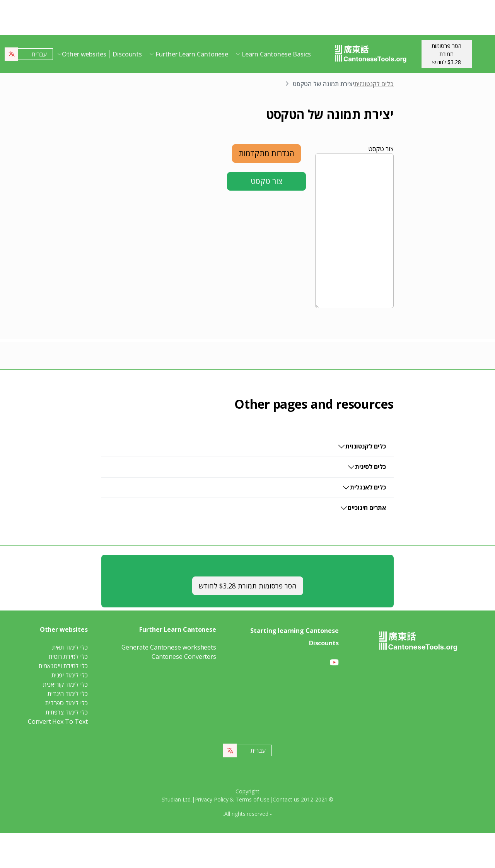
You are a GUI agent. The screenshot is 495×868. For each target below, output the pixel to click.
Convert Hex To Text (58, 721)
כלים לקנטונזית (374, 84)
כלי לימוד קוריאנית (65, 684)
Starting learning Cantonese (294, 631)
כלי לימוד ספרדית (67, 703)
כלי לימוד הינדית (68, 694)
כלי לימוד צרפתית (67, 712)
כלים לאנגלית (368, 487)
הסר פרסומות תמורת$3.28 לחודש (446, 54)
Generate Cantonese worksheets (169, 647)
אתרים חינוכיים (367, 508)
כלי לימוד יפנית (70, 675)
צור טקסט (381, 149)
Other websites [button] (84, 54)
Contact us (286, 799)
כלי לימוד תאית (70, 647)
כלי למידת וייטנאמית (63, 666)
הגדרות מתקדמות (266, 153)
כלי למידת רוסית (68, 657)
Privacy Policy (212, 799)
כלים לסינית (370, 467)
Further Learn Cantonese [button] (191, 54)
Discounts (127, 54)
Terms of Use (253, 799)
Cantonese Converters (184, 657)
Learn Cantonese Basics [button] (276, 54)
